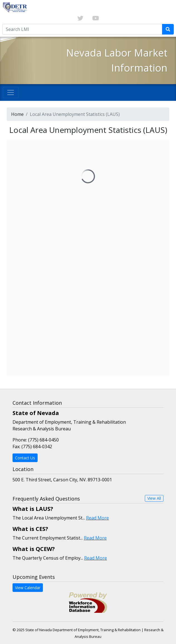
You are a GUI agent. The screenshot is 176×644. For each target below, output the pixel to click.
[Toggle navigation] (11, 92)
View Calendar (28, 588)
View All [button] (154, 498)
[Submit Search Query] (168, 29)
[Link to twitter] (80, 18)
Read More (97, 518)
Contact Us (25, 458)
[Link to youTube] (96, 18)
